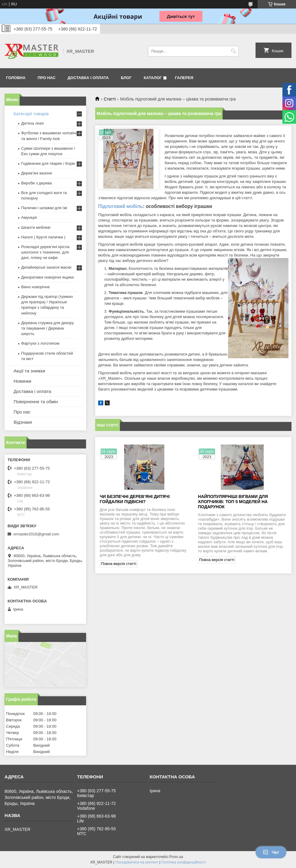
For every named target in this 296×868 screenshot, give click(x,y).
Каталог (153, 78)
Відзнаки (23, 422)
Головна (16, 78)
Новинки (23, 381)
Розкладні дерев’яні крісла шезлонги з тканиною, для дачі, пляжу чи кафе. (45, 252)
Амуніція (29, 217)
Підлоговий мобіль (121, 206)
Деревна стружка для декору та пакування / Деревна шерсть (47, 328)
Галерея (184, 78)
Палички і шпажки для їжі (44, 208)
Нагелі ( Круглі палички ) (43, 237)
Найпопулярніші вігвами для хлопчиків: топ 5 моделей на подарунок (233, 502)
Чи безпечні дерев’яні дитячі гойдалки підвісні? (135, 499)
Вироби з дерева (37, 183)
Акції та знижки (29, 371)
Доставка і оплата (88, 78)
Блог (126, 78)
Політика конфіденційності (184, 862)
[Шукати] (233, 51)
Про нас (46, 78)
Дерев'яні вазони (37, 173)
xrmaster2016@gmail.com (36, 534)
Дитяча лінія (32, 123)
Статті (110, 99)
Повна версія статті (119, 564)
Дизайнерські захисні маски (46, 267)
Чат (271, 852)
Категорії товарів (31, 114)
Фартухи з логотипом (40, 343)
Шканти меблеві (36, 227)
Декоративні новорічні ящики (47, 277)
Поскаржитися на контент (137, 862)
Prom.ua (176, 857)
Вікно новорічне (35, 287)
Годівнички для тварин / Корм (48, 163)
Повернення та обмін (36, 402)
